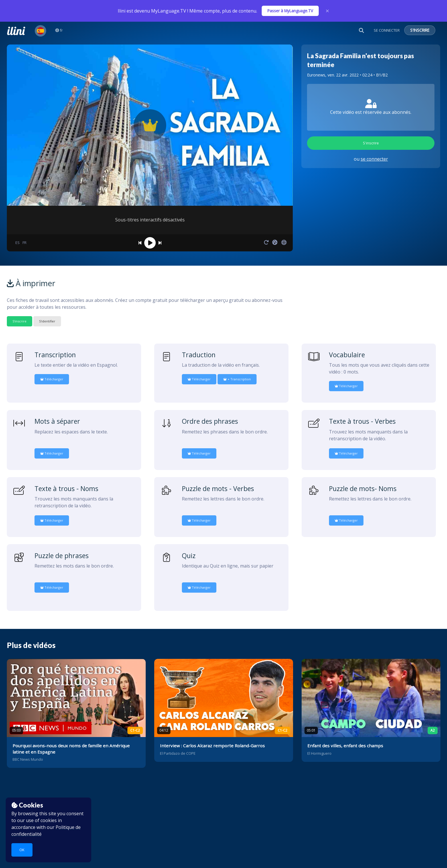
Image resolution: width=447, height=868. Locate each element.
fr (59, 30)
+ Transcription (237, 379)
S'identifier (47, 321)
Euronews (316, 75)
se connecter (374, 159)
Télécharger (52, 379)
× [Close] (327, 11)
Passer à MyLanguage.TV (290, 11)
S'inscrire (371, 143)
